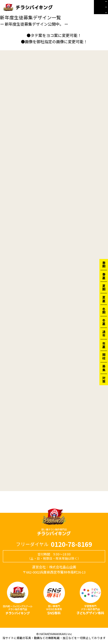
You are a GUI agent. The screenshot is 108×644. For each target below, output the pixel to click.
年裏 (104, 345)
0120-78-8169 (71, 544)
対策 (104, 379)
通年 (104, 333)
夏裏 (104, 299)
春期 (104, 265)
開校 (104, 356)
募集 (104, 368)
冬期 (104, 310)
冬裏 (104, 322)
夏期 (104, 287)
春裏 (104, 276)
